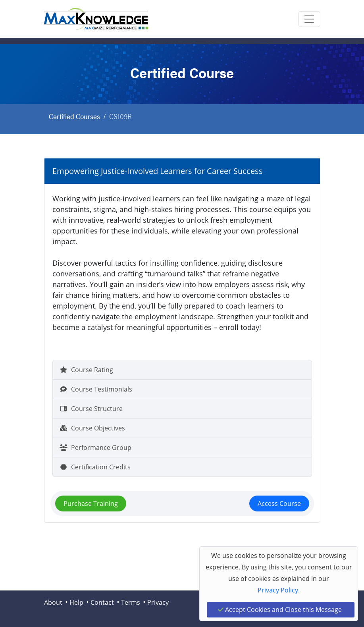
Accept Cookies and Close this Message (280, 610)
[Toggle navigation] (309, 19)
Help (76, 602)
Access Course (279, 504)
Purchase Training (91, 504)
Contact (102, 602)
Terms (131, 602)
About (53, 602)
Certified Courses (74, 116)
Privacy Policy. (279, 590)
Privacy (158, 602)
